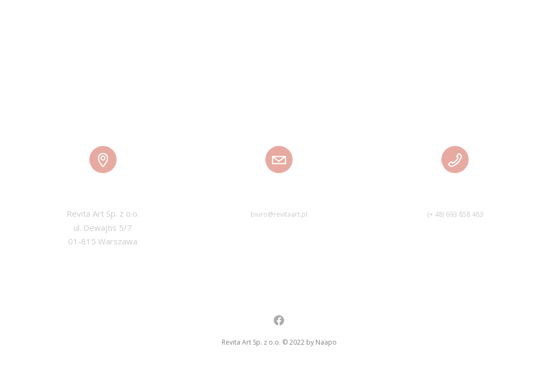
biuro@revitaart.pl (279, 214)
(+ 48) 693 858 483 (455, 214)
